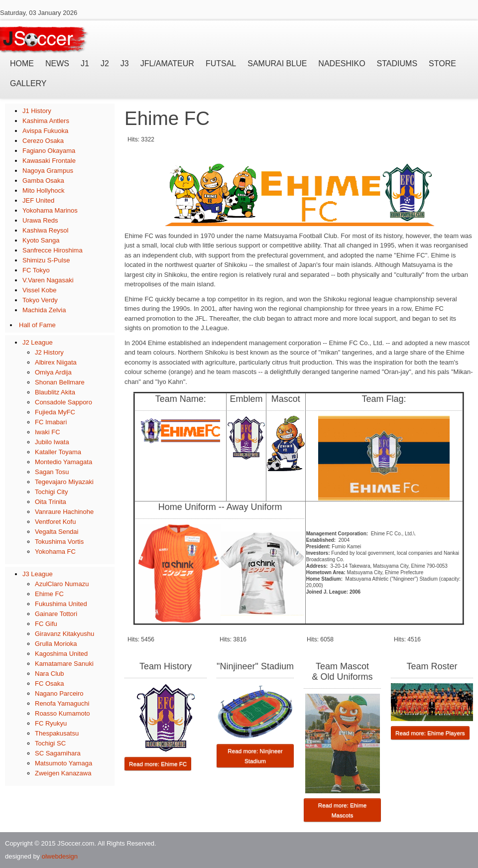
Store (442, 63)
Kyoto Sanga (41, 240)
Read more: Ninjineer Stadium (255, 756)
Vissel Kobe (39, 290)
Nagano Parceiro (59, 693)
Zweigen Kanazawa (63, 773)
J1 (85, 63)
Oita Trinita (51, 502)
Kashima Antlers (46, 121)
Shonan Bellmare (60, 382)
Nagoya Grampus (48, 171)
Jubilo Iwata (52, 442)
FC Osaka (50, 683)
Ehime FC (49, 594)
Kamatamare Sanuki (64, 664)
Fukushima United (61, 604)
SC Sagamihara (58, 753)
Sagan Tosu (52, 472)
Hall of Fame (37, 325)
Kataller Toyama (58, 452)
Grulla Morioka (56, 644)
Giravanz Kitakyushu (64, 634)
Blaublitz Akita (55, 392)
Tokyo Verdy (40, 300)
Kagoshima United (61, 654)
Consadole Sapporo (63, 402)
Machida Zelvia (44, 310)
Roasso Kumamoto (62, 713)
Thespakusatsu (57, 733)
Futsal (221, 63)
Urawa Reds (40, 220)
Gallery (28, 83)
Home (22, 63)
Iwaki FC (48, 432)
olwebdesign (60, 856)
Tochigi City (51, 492)
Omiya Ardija (53, 372)
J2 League (38, 342)
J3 (125, 63)
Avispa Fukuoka (45, 131)
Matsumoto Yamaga (63, 763)
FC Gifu (46, 624)
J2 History (49, 352)
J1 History (37, 111)
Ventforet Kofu (55, 522)
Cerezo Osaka (43, 141)
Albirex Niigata (56, 362)
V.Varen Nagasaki (48, 280)
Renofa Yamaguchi (62, 703)
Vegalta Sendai (57, 532)
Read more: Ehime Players (430, 733)
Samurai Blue (277, 63)
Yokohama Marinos (50, 210)
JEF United (38, 200)
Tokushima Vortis (59, 542)
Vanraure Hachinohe (64, 512)
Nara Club (50, 674)
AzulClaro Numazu (62, 584)
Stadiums (397, 63)
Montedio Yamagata (63, 462)
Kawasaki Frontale (49, 161)
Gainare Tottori (56, 614)
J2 (105, 63)
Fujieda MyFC (55, 412)
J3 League (38, 574)
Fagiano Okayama (49, 151)
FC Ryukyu (51, 723)
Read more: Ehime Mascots (342, 810)
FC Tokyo (36, 270)
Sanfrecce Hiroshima (53, 250)
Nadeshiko (342, 63)
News (57, 63)
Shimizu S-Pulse (46, 260)
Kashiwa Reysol (46, 230)
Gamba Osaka (43, 181)
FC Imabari (51, 422)
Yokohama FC (55, 552)
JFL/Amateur (167, 63)
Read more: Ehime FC (158, 764)
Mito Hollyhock (44, 190)
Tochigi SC (50, 743)
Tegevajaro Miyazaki (64, 482)
